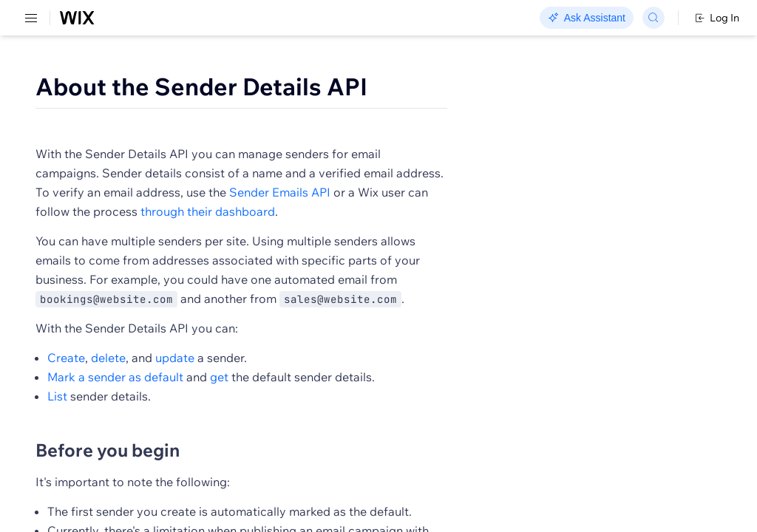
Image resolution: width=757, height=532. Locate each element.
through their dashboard (310, 256)
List (264, 460)
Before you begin (315, 514)
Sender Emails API (293, 236)
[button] (298, 139)
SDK (151, 86)
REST (55, 86)
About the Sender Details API (408, 86)
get (426, 440)
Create (273, 421)
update (382, 421)
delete (315, 421)
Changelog (510, 18)
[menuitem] (103, 71)
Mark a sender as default (322, 440)
